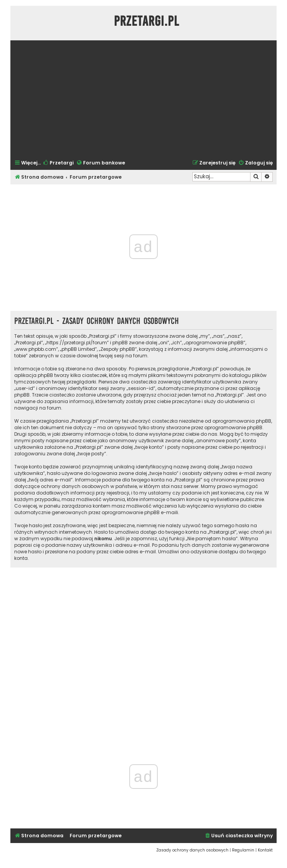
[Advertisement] (143, 99)
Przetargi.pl (147, 21)
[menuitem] (58, 163)
